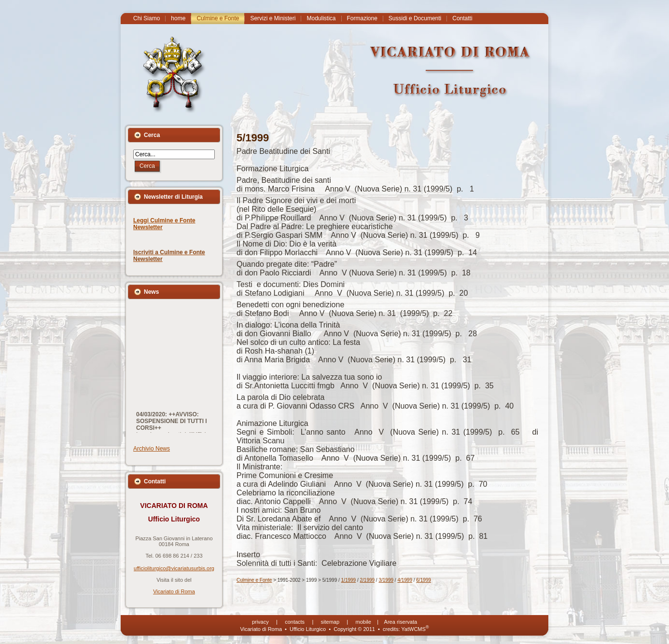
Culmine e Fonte (254, 580)
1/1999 (349, 580)
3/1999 (386, 580)
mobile (363, 622)
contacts (295, 622)
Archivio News (152, 449)
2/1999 (368, 580)
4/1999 (405, 580)
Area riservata (401, 622)
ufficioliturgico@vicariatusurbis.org (174, 568)
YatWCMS (415, 629)
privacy (260, 622)
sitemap (330, 622)
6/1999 (424, 580)
